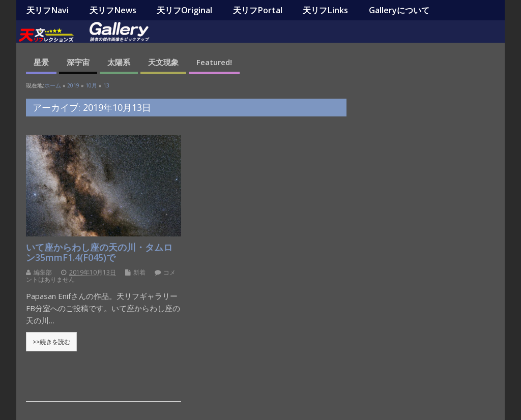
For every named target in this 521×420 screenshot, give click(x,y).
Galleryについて (399, 10)
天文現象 (163, 62)
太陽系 (119, 62)
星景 (41, 62)
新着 (139, 272)
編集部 (43, 272)
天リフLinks (325, 10)
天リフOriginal (184, 10)
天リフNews (113, 10)
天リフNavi (48, 10)
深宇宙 (78, 62)
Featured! (214, 62)
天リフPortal (258, 10)
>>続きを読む (51, 342)
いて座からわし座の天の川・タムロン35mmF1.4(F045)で (99, 252)
